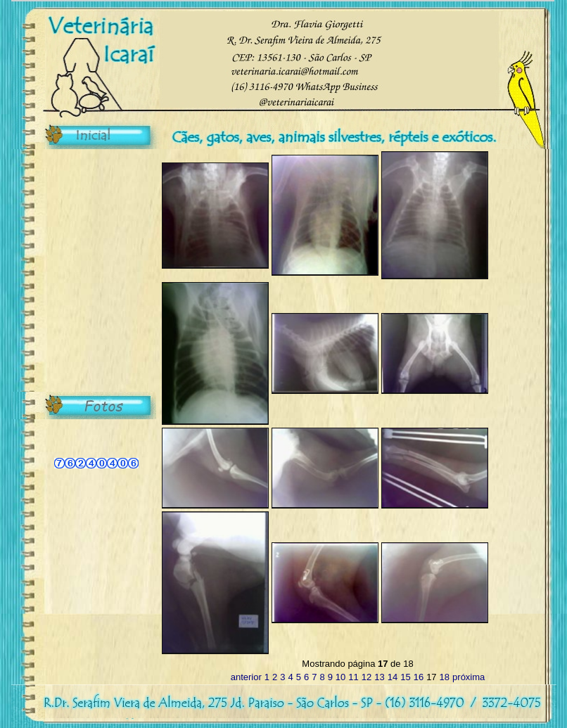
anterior (246, 677)
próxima (469, 677)
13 (379, 677)
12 (367, 677)
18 (445, 677)
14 (393, 677)
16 (419, 677)
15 (405, 677)
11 (353, 677)
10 (340, 677)
